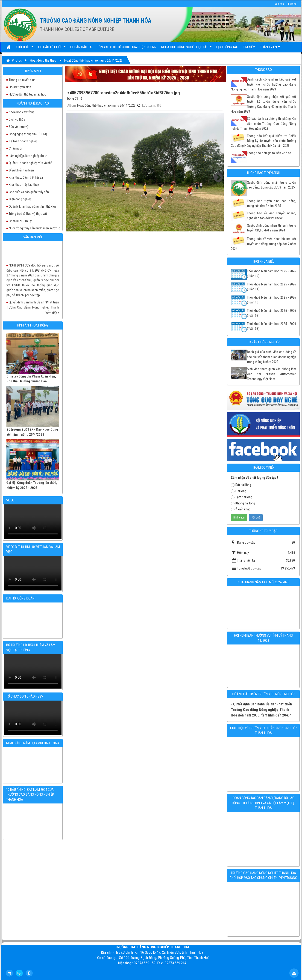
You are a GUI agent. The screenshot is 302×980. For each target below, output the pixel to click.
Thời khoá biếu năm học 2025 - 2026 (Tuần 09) (271, 313)
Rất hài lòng (241, 485)
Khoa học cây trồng (22, 112)
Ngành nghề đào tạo (33, 103)
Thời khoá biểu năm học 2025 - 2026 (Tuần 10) (271, 300)
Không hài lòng (243, 503)
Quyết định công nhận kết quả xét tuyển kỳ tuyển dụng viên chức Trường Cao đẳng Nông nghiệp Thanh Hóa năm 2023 (263, 104)
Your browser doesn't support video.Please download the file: (33, 522)
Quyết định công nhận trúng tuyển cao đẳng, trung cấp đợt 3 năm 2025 (271, 185)
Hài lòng (239, 491)
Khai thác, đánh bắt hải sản (27, 177)
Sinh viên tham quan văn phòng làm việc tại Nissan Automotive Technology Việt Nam (271, 374)
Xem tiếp (52, 313)
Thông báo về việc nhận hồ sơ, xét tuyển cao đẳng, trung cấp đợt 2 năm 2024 (263, 244)
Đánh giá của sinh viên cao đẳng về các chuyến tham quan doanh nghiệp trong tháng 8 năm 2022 (271, 357)
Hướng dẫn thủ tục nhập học (28, 94)
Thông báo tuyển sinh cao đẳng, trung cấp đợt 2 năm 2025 (271, 203)
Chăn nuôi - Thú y (20, 221)
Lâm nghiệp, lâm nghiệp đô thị (28, 156)
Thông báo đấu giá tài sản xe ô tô (269, 153)
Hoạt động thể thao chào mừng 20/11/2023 (106, 105)
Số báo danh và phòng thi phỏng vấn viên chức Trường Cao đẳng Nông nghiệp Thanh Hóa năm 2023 (263, 124)
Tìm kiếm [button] (249, 47)
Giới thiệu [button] (25, 49)
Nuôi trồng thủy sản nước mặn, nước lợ (35, 228)
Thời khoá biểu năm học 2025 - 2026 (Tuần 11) (271, 287)
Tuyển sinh (33, 71)
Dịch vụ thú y (17, 120)
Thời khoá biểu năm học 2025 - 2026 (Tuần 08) (271, 326)
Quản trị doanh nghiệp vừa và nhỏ (31, 163)
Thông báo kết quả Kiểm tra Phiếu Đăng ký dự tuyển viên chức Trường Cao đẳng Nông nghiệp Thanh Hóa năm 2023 (263, 141)
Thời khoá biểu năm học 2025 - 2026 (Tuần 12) (271, 274)
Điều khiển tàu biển (21, 170)
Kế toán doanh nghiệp (23, 141)
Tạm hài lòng (242, 497)
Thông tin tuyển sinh (22, 80)
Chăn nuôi (15, 148)
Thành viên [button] (270, 49)
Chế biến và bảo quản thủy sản (29, 192)
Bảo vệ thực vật (19, 127)
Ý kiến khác (241, 509)
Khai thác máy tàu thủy (24, 185)
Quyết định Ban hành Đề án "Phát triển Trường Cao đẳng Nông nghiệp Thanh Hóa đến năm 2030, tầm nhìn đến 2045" (33, 310)
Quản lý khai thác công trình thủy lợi (32, 207)
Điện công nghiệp (20, 199)
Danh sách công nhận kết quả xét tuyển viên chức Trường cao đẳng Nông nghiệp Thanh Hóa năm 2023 (263, 84)
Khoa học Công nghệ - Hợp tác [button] (186, 49)
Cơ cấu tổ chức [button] (52, 49)
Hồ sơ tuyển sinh (20, 87)
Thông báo (264, 70)
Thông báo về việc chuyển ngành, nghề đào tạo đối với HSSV (271, 216)
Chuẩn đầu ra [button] (81, 47)
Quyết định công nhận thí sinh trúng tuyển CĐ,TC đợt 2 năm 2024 (271, 228)
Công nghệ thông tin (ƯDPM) (28, 134)
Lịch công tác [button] (227, 47)
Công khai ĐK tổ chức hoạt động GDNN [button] (126, 47)
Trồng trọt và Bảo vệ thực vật (28, 214)
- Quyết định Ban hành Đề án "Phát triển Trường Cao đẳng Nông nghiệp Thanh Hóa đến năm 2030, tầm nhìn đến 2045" (261, 710)
